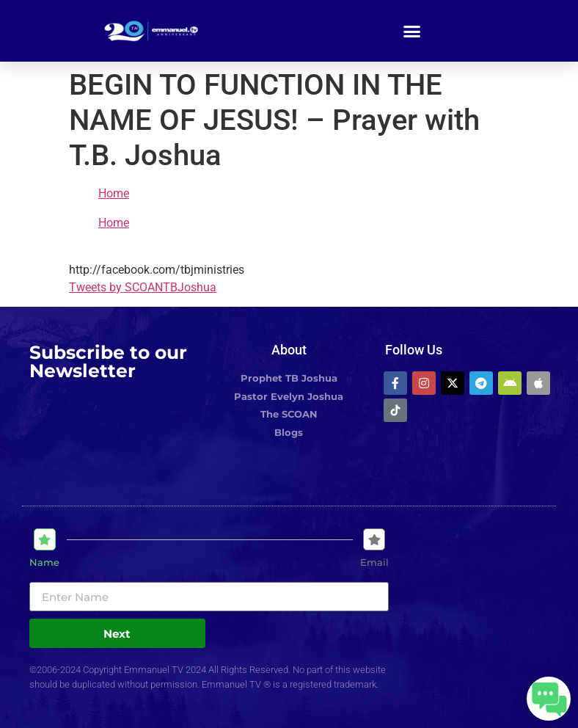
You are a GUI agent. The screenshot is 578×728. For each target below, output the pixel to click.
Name (44, 563)
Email (374, 563)
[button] (412, 31)
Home (114, 193)
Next (117, 634)
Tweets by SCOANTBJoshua (143, 287)
